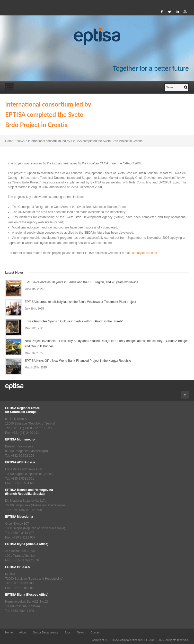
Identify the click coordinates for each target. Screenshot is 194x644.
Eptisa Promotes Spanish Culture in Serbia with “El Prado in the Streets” (74, 321)
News (21, 141)
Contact (95, 632)
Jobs (68, 632)
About (23, 632)
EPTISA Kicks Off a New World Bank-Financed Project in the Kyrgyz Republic (78, 361)
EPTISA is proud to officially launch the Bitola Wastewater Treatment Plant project (80, 302)
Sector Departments (46, 632)
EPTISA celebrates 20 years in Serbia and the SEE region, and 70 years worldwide (81, 282)
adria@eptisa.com (144, 253)
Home (9, 141)
